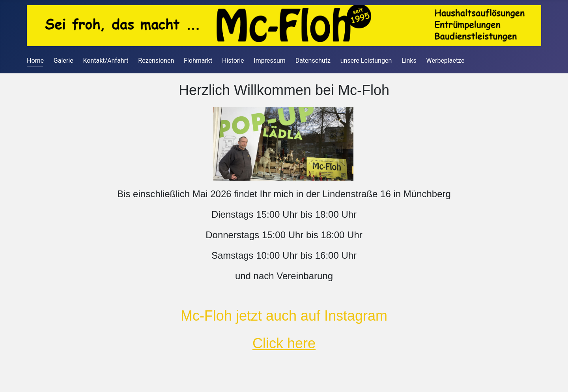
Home (35, 61)
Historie (233, 61)
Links (409, 61)
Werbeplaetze (446, 61)
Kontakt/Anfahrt (106, 61)
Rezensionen (156, 61)
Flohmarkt (198, 61)
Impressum (270, 61)
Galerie (64, 61)
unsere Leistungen (366, 61)
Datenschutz (313, 61)
